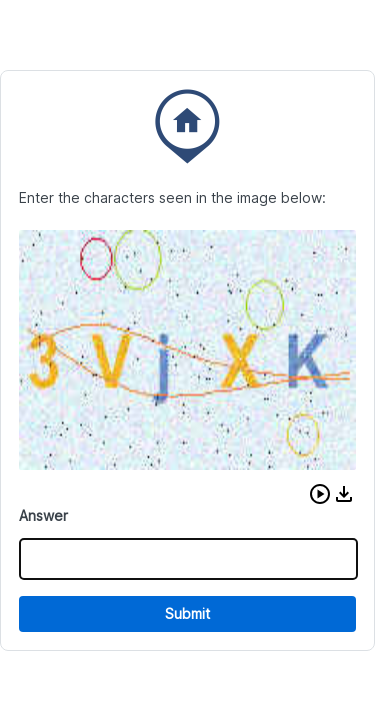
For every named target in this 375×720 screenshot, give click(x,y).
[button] (320, 494)
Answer (43, 515)
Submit (187, 613)
